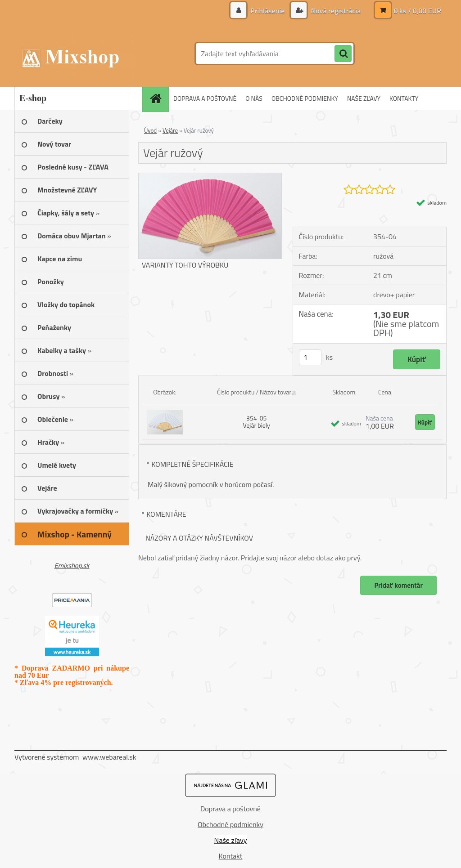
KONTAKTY (404, 98)
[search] (343, 54)
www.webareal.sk (109, 757)
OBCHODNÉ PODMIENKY (305, 98)
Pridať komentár (398, 585)
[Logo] (76, 54)
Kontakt (231, 856)
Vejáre (170, 130)
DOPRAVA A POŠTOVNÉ (205, 98)
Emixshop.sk (72, 565)
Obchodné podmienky (230, 824)
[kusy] (310, 357)
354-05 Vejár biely (257, 422)
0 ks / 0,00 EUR (417, 11)
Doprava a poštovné (230, 809)
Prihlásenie (268, 11)
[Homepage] (158, 98)
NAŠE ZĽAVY (364, 98)
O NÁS (254, 98)
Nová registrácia (335, 11)
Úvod (150, 130)
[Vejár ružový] (210, 177)
